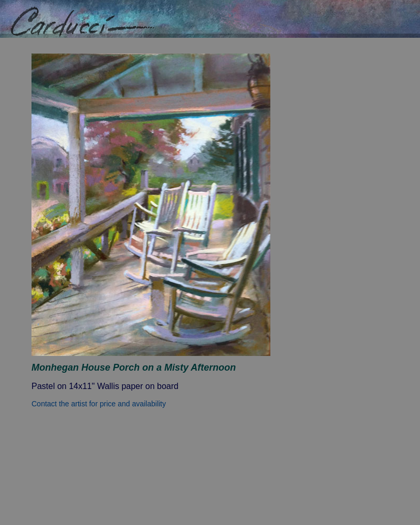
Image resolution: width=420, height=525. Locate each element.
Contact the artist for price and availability (99, 404)
